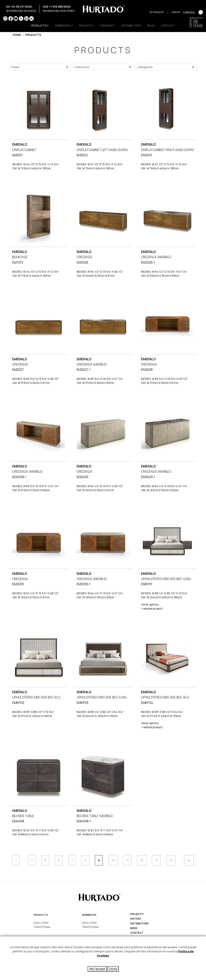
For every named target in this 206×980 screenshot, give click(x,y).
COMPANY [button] (106, 25)
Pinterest (26, 18)
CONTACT (168, 25)
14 (171, 860)
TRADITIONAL (42, 927)
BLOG (151, 25)
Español (189, 12)
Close (113, 969)
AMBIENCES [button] (63, 25)
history (136, 919)
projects (137, 914)
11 (127, 860)
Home (17, 35)
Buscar (201, 12)
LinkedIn (31, 18)
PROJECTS (86, 25)
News (134, 928)
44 (189, 860)
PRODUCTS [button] (39, 25)
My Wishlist (157, 12)
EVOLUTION (41, 923)
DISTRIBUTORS (131, 25)
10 (113, 860)
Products (33, 35)
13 (156, 860)
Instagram (5, 18)
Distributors (139, 924)
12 (142, 860)
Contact (137, 933)
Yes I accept (97, 969)
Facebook (11, 18)
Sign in (176, 12)
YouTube (16, 18)
